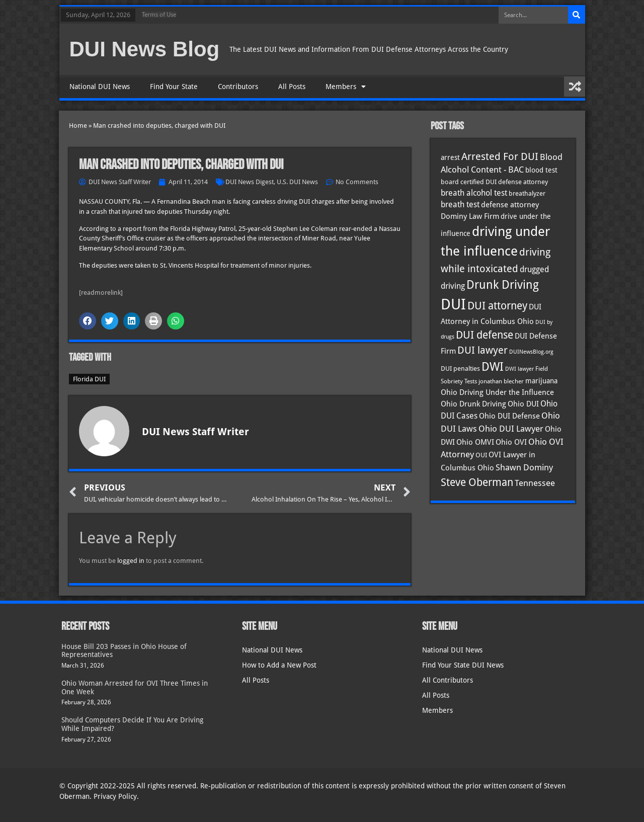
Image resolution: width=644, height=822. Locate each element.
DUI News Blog (145, 49)
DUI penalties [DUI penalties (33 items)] (460, 368)
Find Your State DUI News (463, 665)
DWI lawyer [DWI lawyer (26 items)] (519, 369)
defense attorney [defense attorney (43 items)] (510, 205)
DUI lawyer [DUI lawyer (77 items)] (482, 350)
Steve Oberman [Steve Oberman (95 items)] (477, 482)
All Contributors (448, 680)
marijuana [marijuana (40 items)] (541, 381)
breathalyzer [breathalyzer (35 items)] (527, 193)
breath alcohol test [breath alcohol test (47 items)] (474, 193)
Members (346, 87)
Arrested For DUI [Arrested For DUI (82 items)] (500, 156)
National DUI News (100, 87)
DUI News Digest (250, 182)
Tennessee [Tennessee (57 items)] (535, 483)
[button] (88, 321)
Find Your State (174, 87)
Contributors (238, 87)
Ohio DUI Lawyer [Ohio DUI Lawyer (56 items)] (511, 429)
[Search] (577, 15)
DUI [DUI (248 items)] (453, 304)
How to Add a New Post (279, 665)
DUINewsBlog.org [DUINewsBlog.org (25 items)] (531, 352)
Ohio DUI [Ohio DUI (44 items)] (523, 404)
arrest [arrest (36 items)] (450, 157)
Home (78, 126)
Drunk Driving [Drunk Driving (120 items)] (503, 284)
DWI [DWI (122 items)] (493, 367)
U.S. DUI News (297, 182)
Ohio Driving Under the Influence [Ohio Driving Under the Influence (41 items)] (497, 392)
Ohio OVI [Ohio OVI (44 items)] (511, 442)
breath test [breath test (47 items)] (460, 204)
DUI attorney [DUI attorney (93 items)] (497, 306)
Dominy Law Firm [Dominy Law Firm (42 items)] (470, 216)
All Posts (292, 87)
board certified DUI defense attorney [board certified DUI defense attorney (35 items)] (494, 182)
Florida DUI (89, 379)
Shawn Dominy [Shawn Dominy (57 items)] (524, 467)
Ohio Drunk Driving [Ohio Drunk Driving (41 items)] (473, 404)
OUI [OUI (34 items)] (481, 455)
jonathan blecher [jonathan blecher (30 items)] (501, 381)
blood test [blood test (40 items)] (541, 170)
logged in (131, 561)
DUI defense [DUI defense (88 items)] (485, 335)
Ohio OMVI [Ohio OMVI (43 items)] (475, 442)
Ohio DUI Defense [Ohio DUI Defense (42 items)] (509, 416)
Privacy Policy (115, 796)
